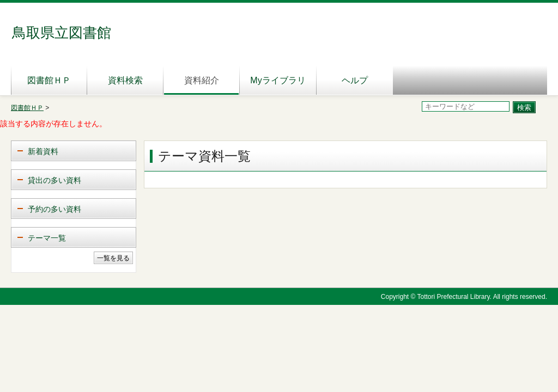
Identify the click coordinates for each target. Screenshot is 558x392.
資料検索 (125, 80)
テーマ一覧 (47, 238)
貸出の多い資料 (54, 180)
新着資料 (43, 151)
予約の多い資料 (54, 209)
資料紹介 (202, 80)
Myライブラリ (278, 80)
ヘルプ (355, 80)
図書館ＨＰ (49, 80)
